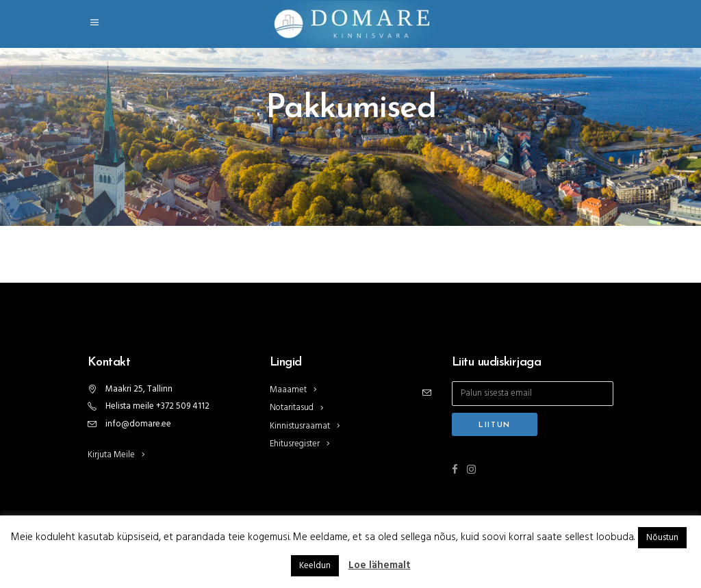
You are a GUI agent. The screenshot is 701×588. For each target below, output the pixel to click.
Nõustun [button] (662, 538)
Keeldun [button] (315, 566)
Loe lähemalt (380, 565)
